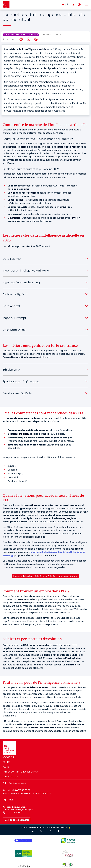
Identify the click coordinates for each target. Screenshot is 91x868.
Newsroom (8, 757)
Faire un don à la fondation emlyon (20, 772)
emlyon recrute (10, 777)
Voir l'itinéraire (14, 813)
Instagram (21, 39)
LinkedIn (36, 39)
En (68, 4)
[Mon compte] (79, 5)
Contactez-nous (17, 783)
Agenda (6, 762)
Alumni (6, 767)
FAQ (11, 800)
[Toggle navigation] (86, 5)
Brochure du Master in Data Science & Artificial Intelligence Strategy (46, 576)
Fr (63, 4)
